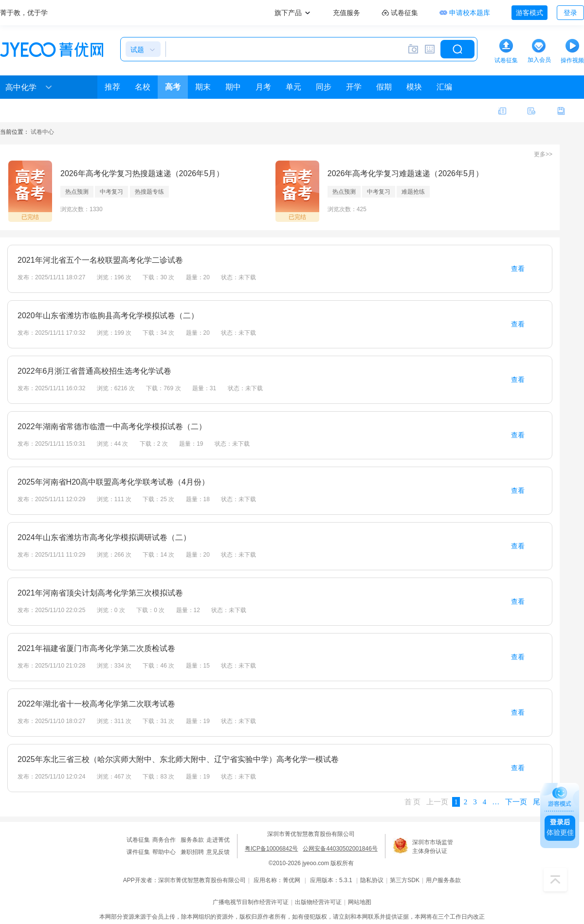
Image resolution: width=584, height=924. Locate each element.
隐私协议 (372, 880)
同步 (324, 87)
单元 (293, 87)
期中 (233, 87)
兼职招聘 (192, 852)
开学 (354, 87)
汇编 (444, 87)
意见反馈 (218, 852)
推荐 (112, 87)
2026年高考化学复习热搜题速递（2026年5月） (142, 173)
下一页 (516, 802)
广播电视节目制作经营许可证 (251, 902)
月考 (263, 87)
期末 (203, 87)
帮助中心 (164, 852)
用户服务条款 (443, 880)
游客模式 (529, 13)
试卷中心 (42, 132)
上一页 (437, 802)
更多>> (543, 154)
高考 (173, 87)
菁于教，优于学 (24, 13)
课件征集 (138, 852)
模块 (414, 87)
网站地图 (360, 902)
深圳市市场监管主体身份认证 (433, 847)
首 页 (413, 802)
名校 (143, 87)
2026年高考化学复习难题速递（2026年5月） (405, 173)
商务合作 (164, 840)
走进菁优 (218, 840)
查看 (518, 269)
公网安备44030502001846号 (340, 849)
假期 (384, 87)
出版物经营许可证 (318, 902)
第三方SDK (405, 880)
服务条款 (192, 840)
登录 (570, 13)
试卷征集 (138, 840)
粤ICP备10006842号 (271, 849)
